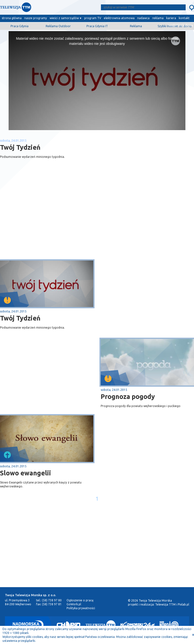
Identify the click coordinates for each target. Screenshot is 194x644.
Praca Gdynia (20, 26)
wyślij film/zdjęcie (181, 25)
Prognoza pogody (128, 396)
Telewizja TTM (165, 604)
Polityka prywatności (81, 608)
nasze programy (36, 18)
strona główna (12, 18)
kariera (171, 18)
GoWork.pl (74, 604)
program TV (93, 18)
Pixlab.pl (183, 604)
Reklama (136, 26)
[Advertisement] (49, 220)
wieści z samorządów (64, 18)
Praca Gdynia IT (97, 26)
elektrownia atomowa (119, 18)
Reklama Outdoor (58, 26)
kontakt (184, 18)
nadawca (143, 18)
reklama (158, 18)
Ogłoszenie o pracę (80, 600)
